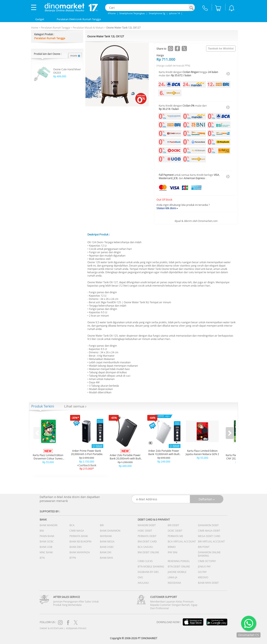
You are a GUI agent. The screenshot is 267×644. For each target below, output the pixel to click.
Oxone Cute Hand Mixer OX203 (67, 71)
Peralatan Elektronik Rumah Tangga (79, 19)
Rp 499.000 (60, 76)
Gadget (40, 19)
